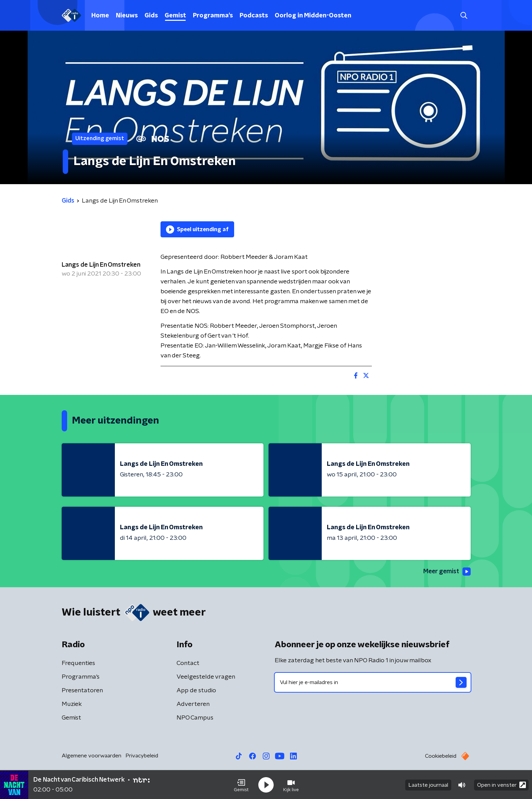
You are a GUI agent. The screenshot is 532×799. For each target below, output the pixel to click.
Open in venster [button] (501, 785)
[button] (241, 785)
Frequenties (78, 663)
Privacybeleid (142, 756)
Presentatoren (82, 691)
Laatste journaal (428, 785)
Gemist (175, 16)
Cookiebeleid (441, 756)
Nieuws (127, 16)
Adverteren (193, 704)
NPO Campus (195, 718)
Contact (188, 663)
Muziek (72, 704)
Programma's (213, 16)
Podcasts (254, 16)
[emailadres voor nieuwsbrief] (373, 682)
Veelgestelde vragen (206, 677)
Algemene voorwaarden (92, 756)
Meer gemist (446, 572)
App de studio (196, 691)
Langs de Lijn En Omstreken (101, 265)
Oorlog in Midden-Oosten (313, 16)
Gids (151, 16)
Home (100, 16)
